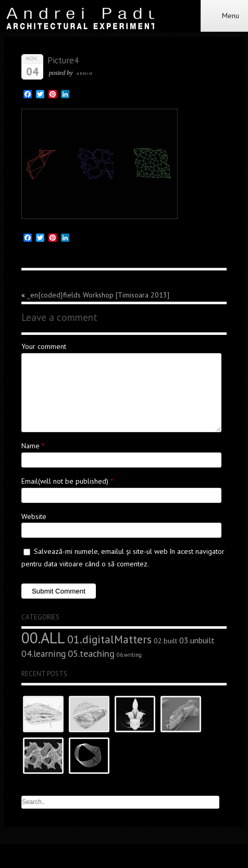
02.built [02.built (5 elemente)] (165, 641)
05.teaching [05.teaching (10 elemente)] (91, 653)
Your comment (44, 346)
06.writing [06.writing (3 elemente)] (129, 655)
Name (30, 446)
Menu (224, 16)
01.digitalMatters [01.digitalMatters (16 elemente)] (109, 639)
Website (34, 516)
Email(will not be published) (65, 481)
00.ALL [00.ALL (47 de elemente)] (43, 638)
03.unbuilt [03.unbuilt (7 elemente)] (197, 640)
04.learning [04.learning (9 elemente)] (44, 653)
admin (85, 73)
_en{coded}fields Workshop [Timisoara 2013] (98, 295)
